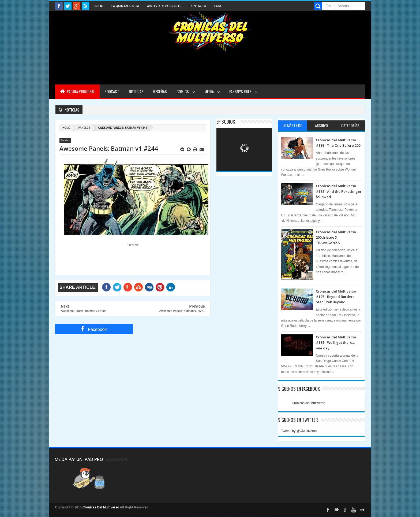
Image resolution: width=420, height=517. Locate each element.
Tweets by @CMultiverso (299, 431)
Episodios (226, 122)
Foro (218, 6)
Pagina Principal (77, 91)
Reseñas (160, 91)
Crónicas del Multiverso (308, 403)
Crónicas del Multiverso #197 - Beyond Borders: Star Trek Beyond (336, 297)
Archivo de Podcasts (164, 6)
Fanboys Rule (241, 91)
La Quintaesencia (125, 6)
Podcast (112, 91)
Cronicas (210, 31)
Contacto (198, 6)
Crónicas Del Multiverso (101, 507)
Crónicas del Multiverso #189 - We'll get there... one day (336, 343)
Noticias (136, 91)
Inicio (99, 6)
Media (209, 91)
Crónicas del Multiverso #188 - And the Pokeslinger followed (339, 191)
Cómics (183, 91)
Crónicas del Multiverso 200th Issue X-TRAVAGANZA (336, 237)
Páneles (84, 128)
